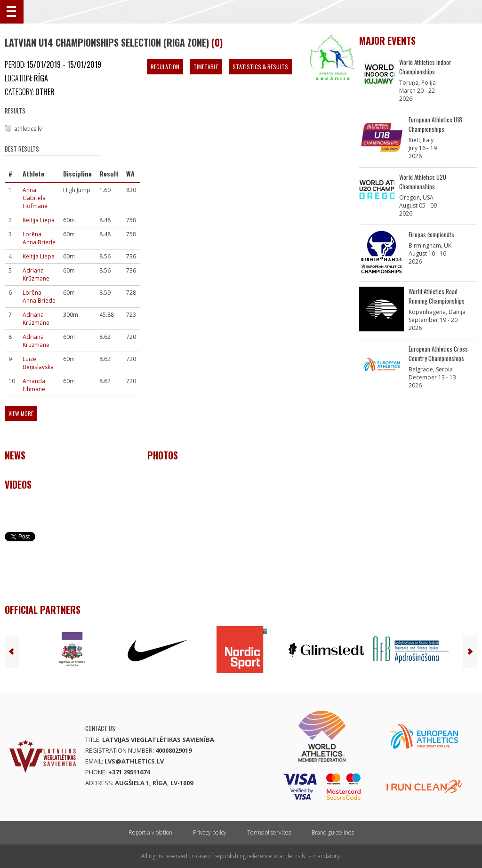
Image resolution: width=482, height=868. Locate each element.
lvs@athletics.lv (134, 761)
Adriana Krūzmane (36, 274)
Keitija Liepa (39, 220)
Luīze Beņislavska (38, 363)
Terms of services (269, 832)
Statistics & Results (260, 67)
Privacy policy (210, 832)
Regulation (165, 67)
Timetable (206, 67)
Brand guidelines (333, 832)
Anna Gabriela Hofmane (35, 198)
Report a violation (150, 832)
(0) (217, 42)
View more (21, 414)
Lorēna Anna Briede (39, 238)
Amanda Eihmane (34, 385)
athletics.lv (28, 129)
